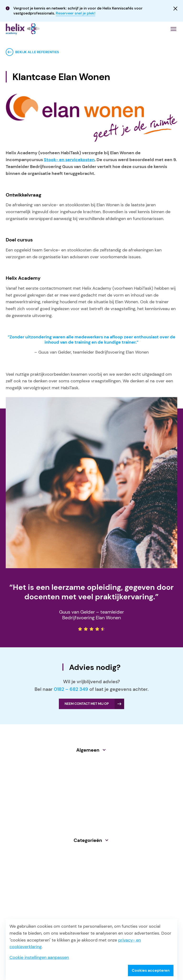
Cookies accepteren (151, 970)
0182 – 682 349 (71, 689)
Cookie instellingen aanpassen (39, 957)
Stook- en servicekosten (69, 160)
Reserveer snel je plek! (76, 13)
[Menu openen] (173, 29)
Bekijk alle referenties (37, 52)
